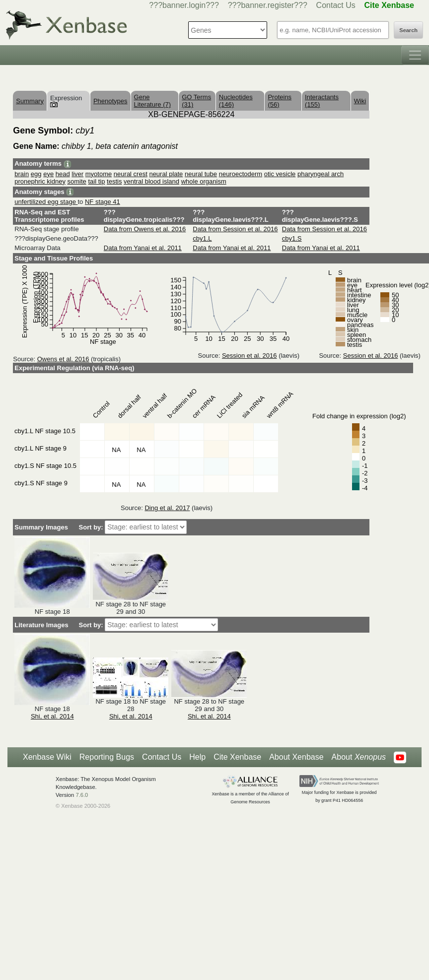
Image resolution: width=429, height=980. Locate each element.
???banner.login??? (184, 5)
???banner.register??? (268, 5)
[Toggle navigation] (415, 55)
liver (77, 174)
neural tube (201, 174)
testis (114, 181)
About (359, 757)
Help (197, 757)
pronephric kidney (40, 181)
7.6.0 (82, 795)
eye (48, 174)
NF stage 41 (103, 202)
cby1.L (202, 238)
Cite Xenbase (237, 757)
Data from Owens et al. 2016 (145, 229)
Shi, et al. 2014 (52, 716)
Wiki (360, 101)
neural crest (131, 174)
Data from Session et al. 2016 (235, 229)
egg (36, 174)
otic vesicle (280, 174)
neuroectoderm (241, 174)
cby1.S (292, 238)
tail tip (96, 181)
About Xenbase (296, 757)
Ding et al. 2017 (167, 508)
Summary (30, 101)
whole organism (204, 181)
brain (22, 174)
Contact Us (336, 5)
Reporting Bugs (107, 757)
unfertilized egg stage (46, 202)
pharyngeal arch (321, 174)
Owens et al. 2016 (63, 359)
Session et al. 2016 (250, 356)
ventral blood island (151, 181)
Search (408, 30)
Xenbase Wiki (47, 757)
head (63, 174)
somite (77, 181)
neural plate (166, 174)
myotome (99, 174)
